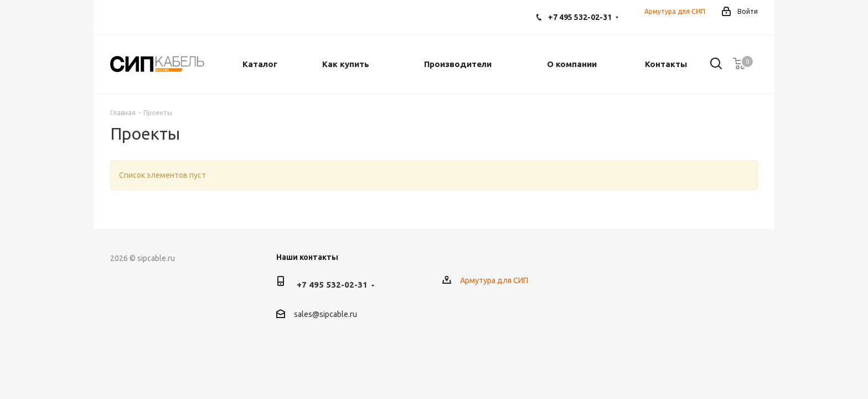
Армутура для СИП (675, 11)
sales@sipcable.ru (325, 314)
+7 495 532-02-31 (580, 17)
